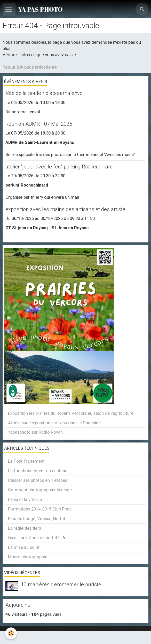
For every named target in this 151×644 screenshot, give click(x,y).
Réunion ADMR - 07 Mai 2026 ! (40, 124)
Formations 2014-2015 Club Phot (39, 509)
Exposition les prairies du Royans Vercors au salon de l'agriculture (71, 413)
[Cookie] (11, 633)
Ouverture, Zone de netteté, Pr (37, 538)
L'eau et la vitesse (25, 499)
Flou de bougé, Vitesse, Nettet (37, 519)
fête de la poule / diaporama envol (45, 93)
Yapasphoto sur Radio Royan (35, 432)
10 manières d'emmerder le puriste (61, 584)
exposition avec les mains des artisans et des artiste (65, 209)
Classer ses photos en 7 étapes (38, 480)
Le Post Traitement (26, 461)
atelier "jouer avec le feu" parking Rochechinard (59, 167)
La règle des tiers (25, 528)
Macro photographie (28, 557)
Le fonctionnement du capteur (37, 471)
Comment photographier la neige (40, 490)
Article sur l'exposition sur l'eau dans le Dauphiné (54, 423)
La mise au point (24, 547)
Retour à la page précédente (30, 67)
